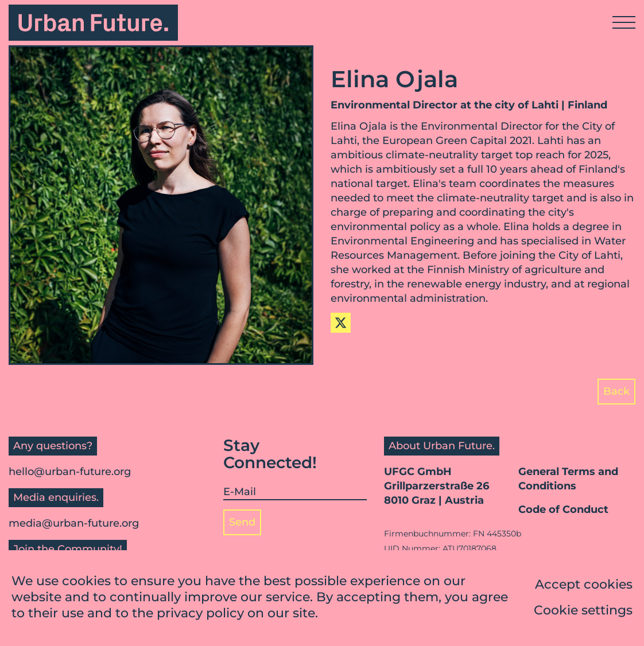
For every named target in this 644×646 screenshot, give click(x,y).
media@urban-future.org (74, 523)
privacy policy (200, 614)
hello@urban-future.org (70, 472)
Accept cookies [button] (584, 585)
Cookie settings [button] (583, 611)
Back (616, 391)
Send (242, 522)
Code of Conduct (563, 509)
